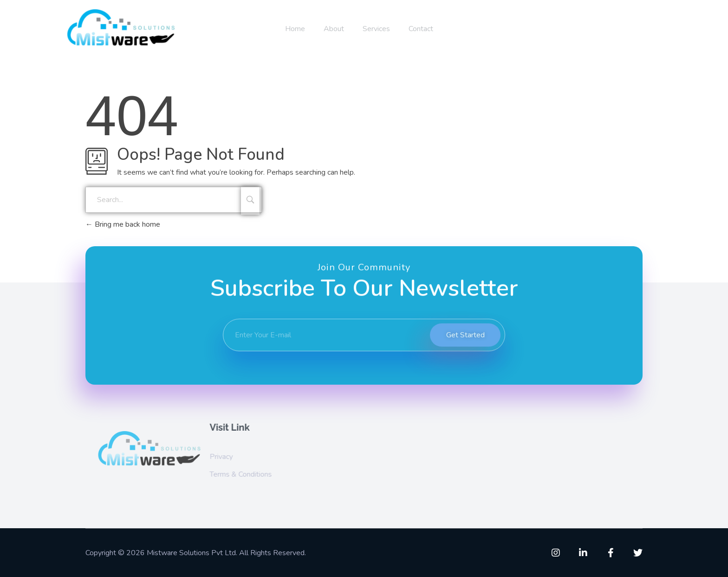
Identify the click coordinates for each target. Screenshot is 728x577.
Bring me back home (123, 224)
